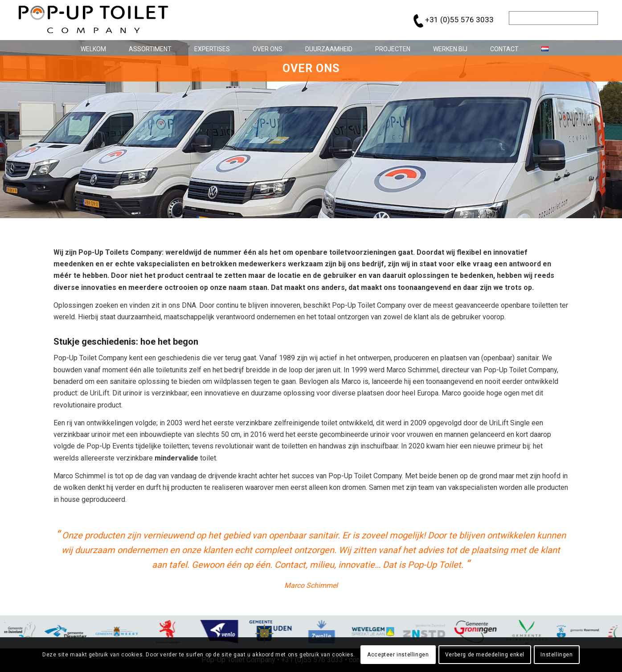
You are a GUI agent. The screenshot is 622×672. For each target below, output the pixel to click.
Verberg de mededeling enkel (485, 655)
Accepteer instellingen (398, 655)
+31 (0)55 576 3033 (459, 20)
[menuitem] (90, 48)
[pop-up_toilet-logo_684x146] (93, 20)
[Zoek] (553, 18)
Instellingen (557, 655)
